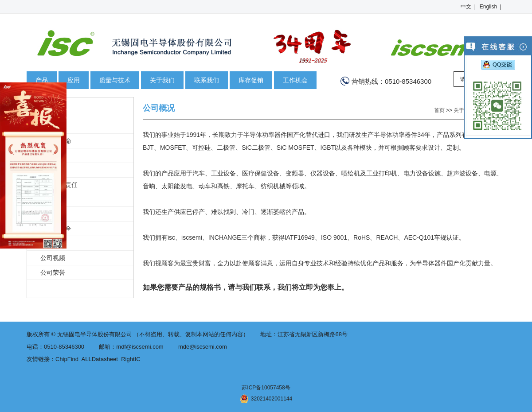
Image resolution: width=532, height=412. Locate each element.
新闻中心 (53, 243)
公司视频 (53, 258)
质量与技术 (115, 80)
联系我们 (207, 80)
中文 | (468, 7)
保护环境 (53, 199)
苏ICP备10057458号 (266, 388)
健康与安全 (56, 229)
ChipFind (67, 359)
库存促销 (251, 80)
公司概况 (53, 126)
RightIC (131, 359)
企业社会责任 (59, 185)
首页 (439, 110)
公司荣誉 (53, 272)
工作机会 (295, 80)
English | (491, 7)
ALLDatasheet (100, 359)
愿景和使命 (56, 141)
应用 (74, 80)
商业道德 (53, 214)
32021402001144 (266, 399)
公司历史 (53, 155)
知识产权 (53, 170)
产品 (42, 80)
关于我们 (162, 80)
